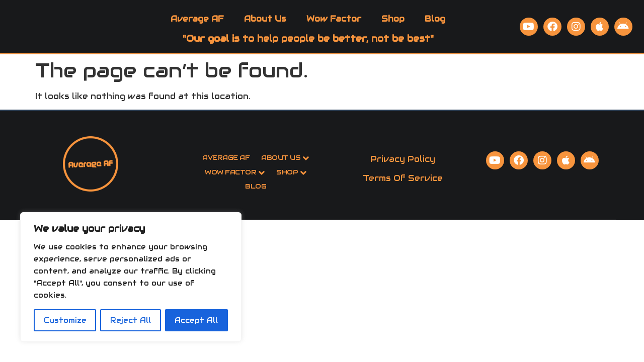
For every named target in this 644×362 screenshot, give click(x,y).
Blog (435, 25)
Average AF (197, 25)
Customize (65, 320)
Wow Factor (334, 25)
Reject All (131, 320)
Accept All (196, 320)
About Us (265, 25)
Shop (393, 25)
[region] (131, 277)
